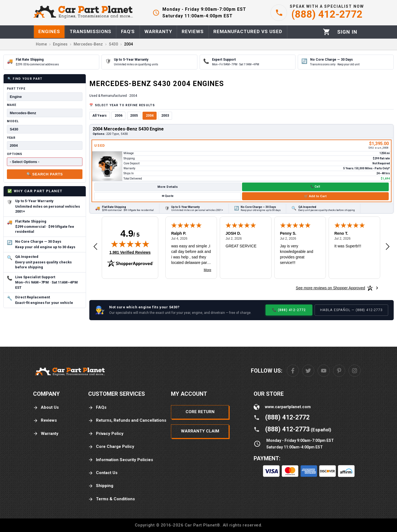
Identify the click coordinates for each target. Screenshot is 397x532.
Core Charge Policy (111, 447)
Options (15, 154)
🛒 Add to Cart (315, 196)
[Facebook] (293, 371)
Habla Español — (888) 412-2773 (351, 310)
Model (13, 121)
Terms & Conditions (112, 499)
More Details (168, 187)
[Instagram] (355, 371)
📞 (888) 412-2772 (289, 310)
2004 (150, 116)
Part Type (16, 89)
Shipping (101, 486)
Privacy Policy (106, 434)
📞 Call (315, 187)
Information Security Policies (121, 460)
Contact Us (103, 473)
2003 (165, 116)
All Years (100, 116)
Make (12, 105)
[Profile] (347, 32)
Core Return (200, 412)
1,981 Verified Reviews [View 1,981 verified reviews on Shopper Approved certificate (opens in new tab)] (130, 252)
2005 (134, 116)
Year (11, 138)
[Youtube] (324, 371)
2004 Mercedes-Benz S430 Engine (128, 129)
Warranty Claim (200, 431)
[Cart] (327, 32)
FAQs (97, 407)
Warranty (46, 434)
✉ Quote (168, 196)
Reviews (45, 420)
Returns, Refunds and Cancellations (127, 420)
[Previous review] (95, 247)
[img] (130, 244)
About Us (46, 407)
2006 (119, 116)
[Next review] (388, 247)
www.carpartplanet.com (288, 407)
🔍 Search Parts (45, 174)
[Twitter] (308, 371)
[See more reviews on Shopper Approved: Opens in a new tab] (330, 288)
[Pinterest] (339, 371)
